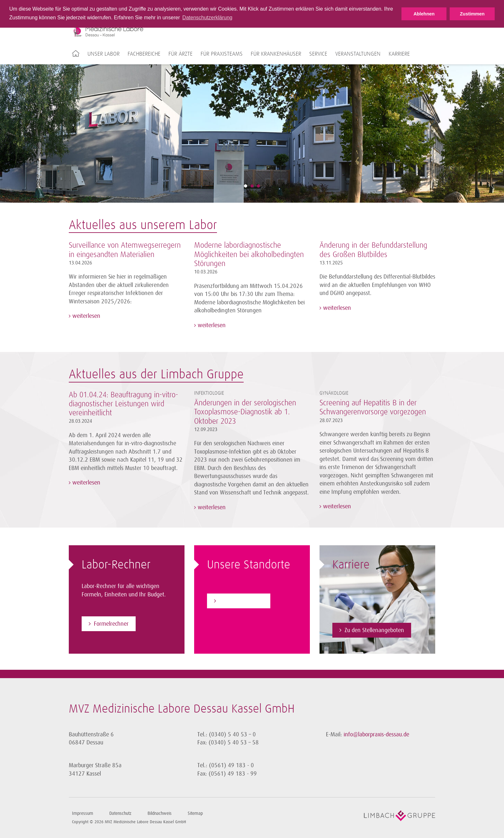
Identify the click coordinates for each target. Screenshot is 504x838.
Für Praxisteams (222, 54)
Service (318, 54)
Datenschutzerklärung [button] (207, 18)
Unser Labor (104, 54)
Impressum (83, 813)
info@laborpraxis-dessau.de (376, 734)
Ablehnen (424, 14)
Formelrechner (111, 624)
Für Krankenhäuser (276, 54)
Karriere (399, 54)
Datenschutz (120, 813)
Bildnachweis (160, 813)
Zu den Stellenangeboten (374, 630)
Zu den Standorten (241, 601)
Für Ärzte (180, 54)
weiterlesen (85, 316)
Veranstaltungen (358, 54)
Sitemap (195, 813)
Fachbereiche (144, 54)
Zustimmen (472, 14)
